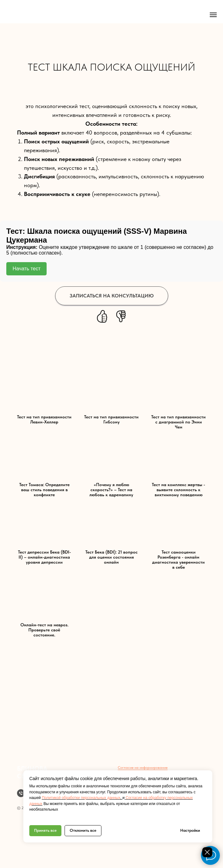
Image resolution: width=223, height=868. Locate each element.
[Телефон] (21, 793)
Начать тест (26, 269)
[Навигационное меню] (213, 15)
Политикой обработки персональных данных (81, 798)
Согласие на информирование (143, 767)
